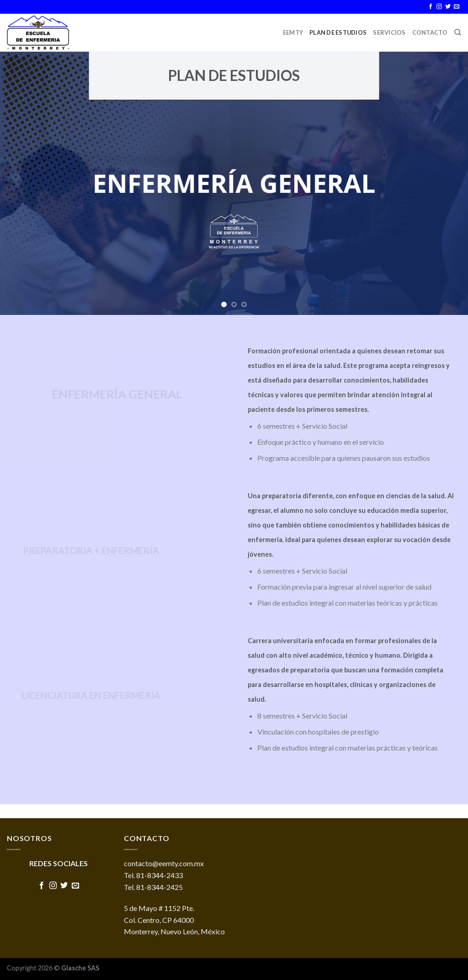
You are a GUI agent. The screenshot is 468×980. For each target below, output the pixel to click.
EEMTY (293, 32)
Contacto (430, 32)
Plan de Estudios (338, 32)
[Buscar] (458, 32)
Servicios (389, 32)
